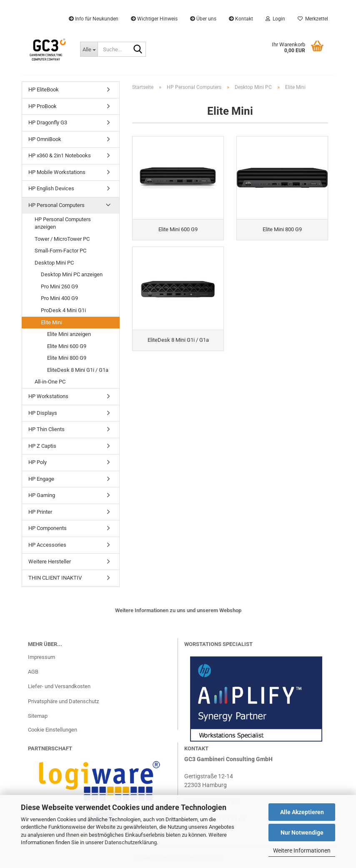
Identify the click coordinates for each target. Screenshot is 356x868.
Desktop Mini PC (54, 263)
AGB (33, 672)
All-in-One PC (50, 382)
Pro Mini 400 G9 (59, 298)
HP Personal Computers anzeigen (63, 223)
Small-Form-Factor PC (60, 251)
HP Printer (40, 512)
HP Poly (38, 462)
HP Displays (43, 413)
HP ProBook (43, 106)
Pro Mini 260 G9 (59, 286)
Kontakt (241, 19)
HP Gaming (42, 495)
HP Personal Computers (56, 205)
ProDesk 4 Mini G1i (63, 310)
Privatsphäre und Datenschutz (63, 701)
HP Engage (41, 479)
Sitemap (38, 716)
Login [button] (275, 19)
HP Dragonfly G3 (48, 122)
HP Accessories (47, 545)
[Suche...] (89, 49)
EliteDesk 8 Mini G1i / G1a (78, 370)
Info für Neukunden (94, 19)
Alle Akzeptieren (302, 812)
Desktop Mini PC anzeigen (72, 274)
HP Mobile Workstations (57, 172)
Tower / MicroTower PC (62, 239)
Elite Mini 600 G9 (67, 346)
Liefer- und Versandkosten (59, 686)
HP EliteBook (44, 90)
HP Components (48, 528)
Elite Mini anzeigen (69, 334)
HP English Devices (51, 188)
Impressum (41, 657)
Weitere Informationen (302, 850)
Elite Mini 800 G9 (67, 358)
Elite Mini (51, 322)
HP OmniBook (45, 139)
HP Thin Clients (46, 429)
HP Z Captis (42, 446)
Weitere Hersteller (50, 561)
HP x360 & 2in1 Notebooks (60, 155)
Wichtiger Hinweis (154, 19)
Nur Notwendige (302, 833)
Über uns (203, 19)
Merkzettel (313, 19)
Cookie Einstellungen (53, 730)
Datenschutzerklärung (131, 842)
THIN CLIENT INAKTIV (55, 578)
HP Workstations (48, 396)
